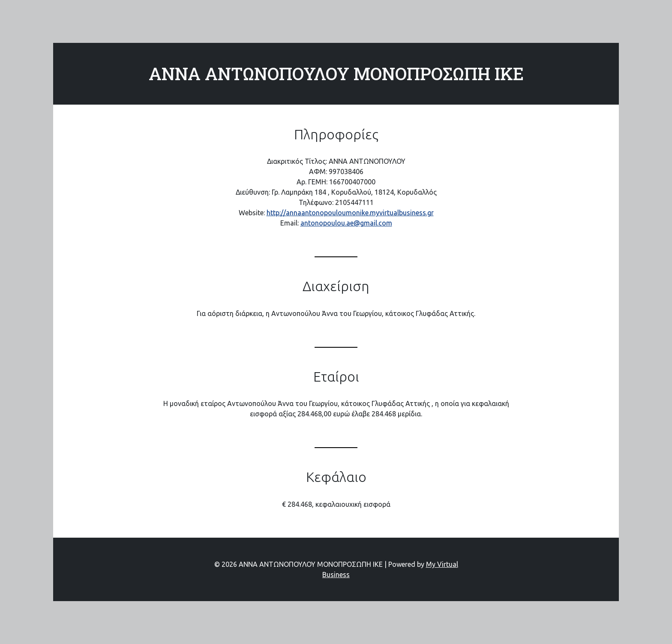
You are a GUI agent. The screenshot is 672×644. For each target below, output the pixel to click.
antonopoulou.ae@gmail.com (346, 223)
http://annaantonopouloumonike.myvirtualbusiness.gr (350, 213)
